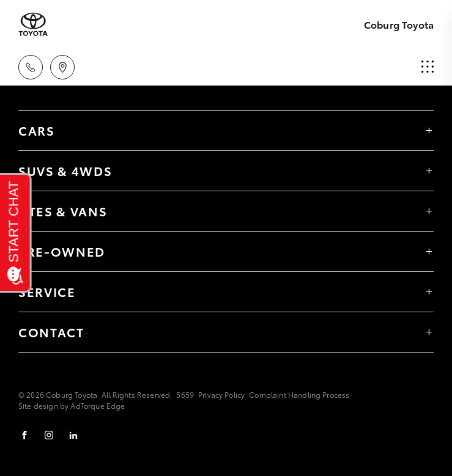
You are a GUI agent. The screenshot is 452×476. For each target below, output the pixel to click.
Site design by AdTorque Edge (72, 405)
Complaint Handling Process (299, 394)
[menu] (428, 67)
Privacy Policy (221, 394)
